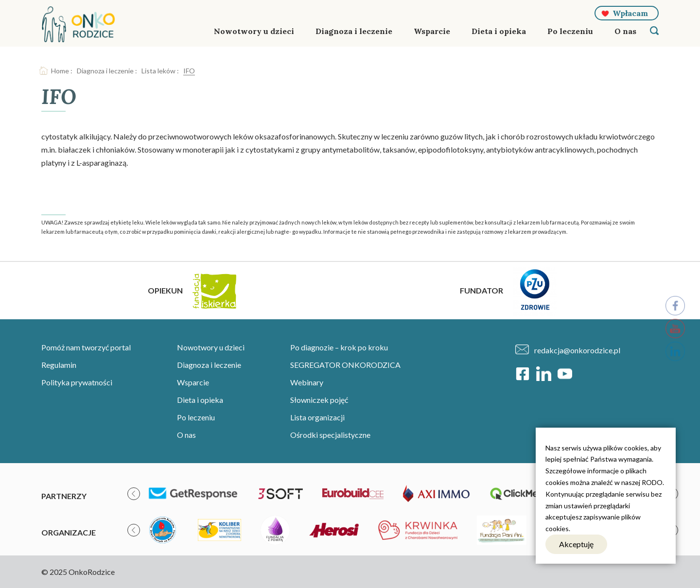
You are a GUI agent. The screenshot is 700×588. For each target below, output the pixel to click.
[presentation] (134, 494)
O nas (625, 31)
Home (60, 71)
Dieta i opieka (499, 31)
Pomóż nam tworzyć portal (86, 347)
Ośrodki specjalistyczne (330, 435)
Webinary (307, 382)
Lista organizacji (317, 417)
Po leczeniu (570, 31)
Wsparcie (432, 31)
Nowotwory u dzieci (254, 31)
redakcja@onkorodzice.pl (577, 350)
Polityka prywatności (77, 382)
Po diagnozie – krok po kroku (339, 347)
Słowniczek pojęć (319, 400)
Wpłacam (630, 13)
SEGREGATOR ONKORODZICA (345, 365)
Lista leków (158, 71)
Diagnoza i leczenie (354, 31)
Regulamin (59, 365)
